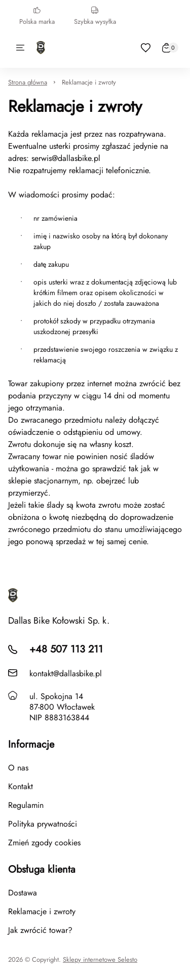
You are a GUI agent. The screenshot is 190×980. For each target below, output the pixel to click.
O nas (18, 768)
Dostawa (23, 893)
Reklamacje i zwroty (89, 82)
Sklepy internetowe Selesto (100, 960)
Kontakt (21, 786)
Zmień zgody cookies (44, 843)
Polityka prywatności (43, 824)
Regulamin (26, 805)
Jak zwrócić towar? (40, 930)
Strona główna (28, 82)
